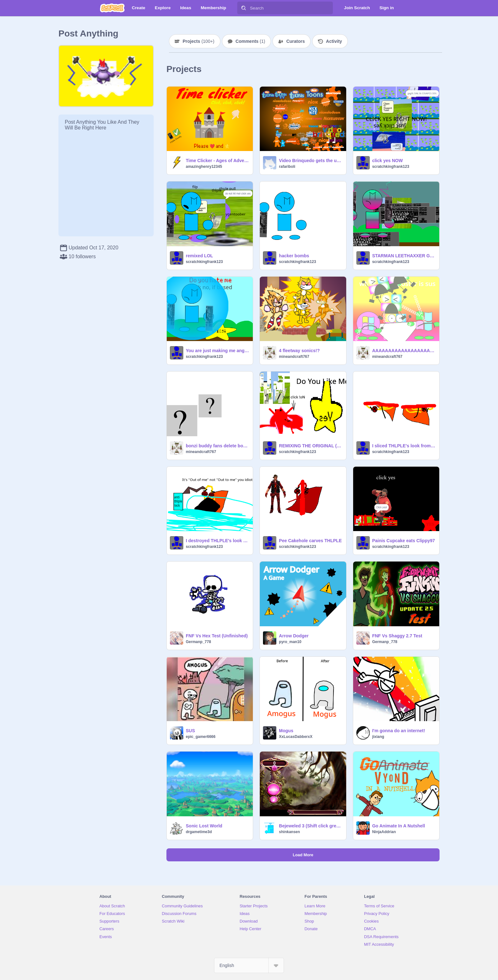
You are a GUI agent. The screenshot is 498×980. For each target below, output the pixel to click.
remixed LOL (199, 256)
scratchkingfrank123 (391, 167)
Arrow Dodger (294, 636)
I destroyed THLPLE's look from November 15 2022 (217, 541)
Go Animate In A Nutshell (399, 826)
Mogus (286, 731)
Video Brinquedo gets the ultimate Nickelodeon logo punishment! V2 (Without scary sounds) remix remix (310, 161)
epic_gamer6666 (201, 737)
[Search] (244, 8)
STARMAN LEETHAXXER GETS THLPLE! (404, 256)
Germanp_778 (198, 642)
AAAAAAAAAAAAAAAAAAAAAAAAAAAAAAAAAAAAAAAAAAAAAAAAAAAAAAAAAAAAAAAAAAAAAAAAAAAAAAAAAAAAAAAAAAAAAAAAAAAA (404, 351)
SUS (190, 731)
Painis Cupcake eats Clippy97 (404, 541)
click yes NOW (388, 161)
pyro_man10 (290, 642)
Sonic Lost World (204, 826)
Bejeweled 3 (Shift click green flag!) (310, 826)
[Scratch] (112, 8)
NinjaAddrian (384, 832)
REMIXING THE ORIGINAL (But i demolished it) (310, 446)
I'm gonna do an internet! (399, 731)
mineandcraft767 (294, 357)
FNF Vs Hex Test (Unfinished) (217, 636)
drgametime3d (199, 832)
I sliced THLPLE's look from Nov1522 (404, 446)
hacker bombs (294, 256)
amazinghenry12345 (204, 167)
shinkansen (289, 832)
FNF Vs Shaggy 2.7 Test (397, 636)
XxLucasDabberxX (296, 737)
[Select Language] (249, 965)
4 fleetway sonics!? (299, 351)
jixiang (378, 737)
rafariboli (287, 167)
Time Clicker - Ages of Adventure (217, 161)
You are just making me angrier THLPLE (217, 351)
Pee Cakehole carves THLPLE (310, 541)
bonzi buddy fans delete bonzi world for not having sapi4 (217, 446)
